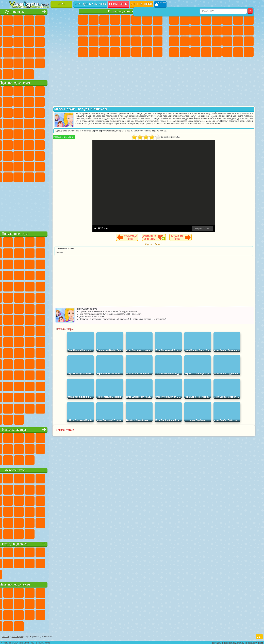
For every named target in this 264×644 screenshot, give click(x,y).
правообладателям (234, 642)
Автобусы (174, 52)
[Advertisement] (42, 206)
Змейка (68, 52)
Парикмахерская (126, 31)
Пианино (104, 52)
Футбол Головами (25, 74)
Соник (25, 123)
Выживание (195, 41)
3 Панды (57, 112)
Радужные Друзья (25, 166)
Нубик (68, 155)
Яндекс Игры (14, 31)
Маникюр (104, 41)
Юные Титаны (68, 134)
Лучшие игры (42, 11)
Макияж (126, 41)
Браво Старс (57, 145)
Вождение (14, 74)
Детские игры (42, 470)
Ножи (68, 41)
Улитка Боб (14, 102)
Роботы (249, 31)
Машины (249, 20)
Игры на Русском (57, 41)
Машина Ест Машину (217, 41)
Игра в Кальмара (68, 145)
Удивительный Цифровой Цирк (68, 177)
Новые (14, 20)
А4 (14, 155)
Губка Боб (25, 91)
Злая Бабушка (57, 102)
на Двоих (57, 20)
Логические (25, 41)
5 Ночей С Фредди (68, 91)
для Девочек (25, 20)
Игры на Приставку (57, 74)
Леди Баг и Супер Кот (46, 102)
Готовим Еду (126, 52)
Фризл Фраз (14, 134)
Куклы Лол (158, 52)
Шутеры (185, 52)
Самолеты (217, 52)
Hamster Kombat (57, 177)
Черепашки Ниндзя (174, 31)
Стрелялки (206, 52)
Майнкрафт (238, 20)
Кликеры (36, 41)
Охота (249, 52)
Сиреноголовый (36, 145)
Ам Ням (36, 112)
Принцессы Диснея (136, 41)
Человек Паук (68, 123)
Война (36, 74)
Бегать (195, 52)
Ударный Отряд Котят (46, 123)
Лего (68, 102)
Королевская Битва (227, 20)
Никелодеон (36, 63)
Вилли (14, 91)
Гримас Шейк (46, 177)
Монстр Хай (136, 20)
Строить (46, 74)
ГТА (227, 41)
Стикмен (195, 31)
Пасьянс (46, 41)
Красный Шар (25, 102)
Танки (206, 20)
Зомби (217, 20)
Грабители (206, 41)
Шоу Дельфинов (46, 112)
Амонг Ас (46, 145)
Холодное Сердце (94, 31)
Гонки (227, 31)
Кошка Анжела (83, 31)
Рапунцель (83, 41)
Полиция (174, 41)
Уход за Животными (136, 52)
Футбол (185, 20)
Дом (147, 52)
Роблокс (57, 155)
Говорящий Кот (46, 91)
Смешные (57, 31)
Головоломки (14, 63)
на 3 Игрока (25, 63)
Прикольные (25, 52)
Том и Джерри (57, 134)
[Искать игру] (224, 4)
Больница (94, 41)
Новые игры (118, 4)
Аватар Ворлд (46, 166)
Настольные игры (42, 429)
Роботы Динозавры (185, 41)
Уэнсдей (14, 177)
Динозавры (14, 52)
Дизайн (83, 52)
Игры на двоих (142, 4)
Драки (217, 31)
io (68, 31)
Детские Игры (46, 20)
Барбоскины (36, 123)
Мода (147, 41)
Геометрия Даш (36, 31)
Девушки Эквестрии (94, 20)
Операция (115, 41)
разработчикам (255, 642)
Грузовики (206, 31)
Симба (57, 166)
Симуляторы (36, 20)
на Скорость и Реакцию (46, 52)
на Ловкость (68, 20)
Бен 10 (238, 41)
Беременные (158, 31)
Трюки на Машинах (57, 52)
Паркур (238, 52)
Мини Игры (36, 52)
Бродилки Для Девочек (147, 20)
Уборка (94, 52)
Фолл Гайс (25, 145)
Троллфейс (36, 102)
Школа (57, 63)
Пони (83, 20)
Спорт (46, 31)
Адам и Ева (25, 134)
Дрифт (249, 41)
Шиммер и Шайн (36, 134)
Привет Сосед (14, 166)
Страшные (14, 41)
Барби (115, 20)
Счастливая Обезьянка (46, 134)
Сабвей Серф (14, 112)
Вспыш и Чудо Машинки (14, 123)
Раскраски (158, 20)
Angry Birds (25, 112)
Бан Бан (25, 177)
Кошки (104, 31)
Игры (61, 4)
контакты (217, 642)
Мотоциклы (185, 31)
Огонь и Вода (104, 20)
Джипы (227, 52)
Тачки (68, 112)
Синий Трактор (14, 145)
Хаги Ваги (46, 155)
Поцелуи (136, 31)
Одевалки (115, 31)
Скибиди (36, 177)
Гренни (36, 155)
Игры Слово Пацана (68, 166)
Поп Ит (25, 31)
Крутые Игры (46, 63)
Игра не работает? (165, 244)
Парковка (174, 20)
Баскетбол (68, 63)
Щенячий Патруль (36, 91)
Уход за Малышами (158, 41)
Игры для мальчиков (90, 4)
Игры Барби (90, 137)
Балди (25, 155)
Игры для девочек (121, 11)
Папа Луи (147, 31)
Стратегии (195, 20)
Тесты (126, 20)
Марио (57, 123)
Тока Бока (36, 166)
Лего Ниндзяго (57, 91)
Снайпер (238, 31)
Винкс (115, 52)
